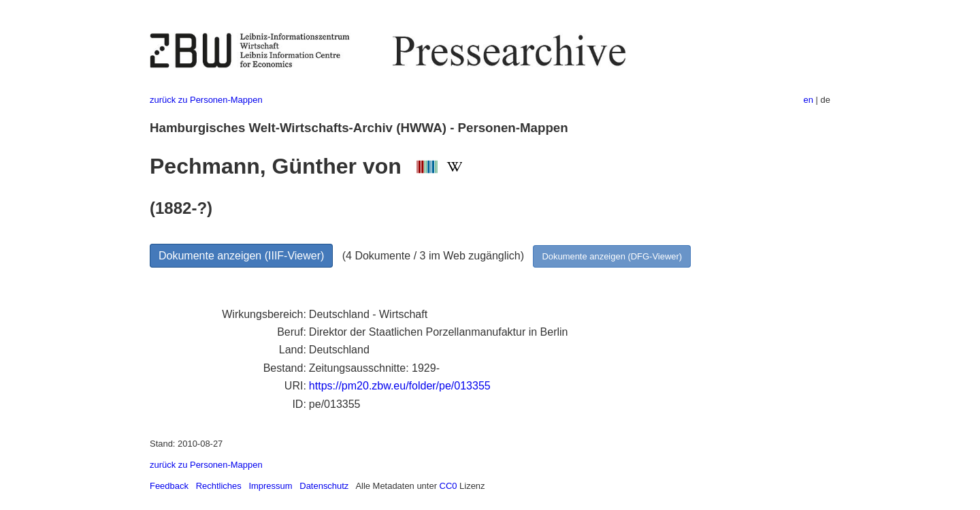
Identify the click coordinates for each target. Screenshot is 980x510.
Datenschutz (324, 486)
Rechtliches (219, 486)
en (808, 100)
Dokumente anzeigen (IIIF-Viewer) (241, 256)
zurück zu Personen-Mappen (206, 100)
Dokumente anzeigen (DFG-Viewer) (612, 256)
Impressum (270, 486)
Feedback (169, 486)
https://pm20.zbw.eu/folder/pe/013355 (400, 386)
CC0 (448, 486)
